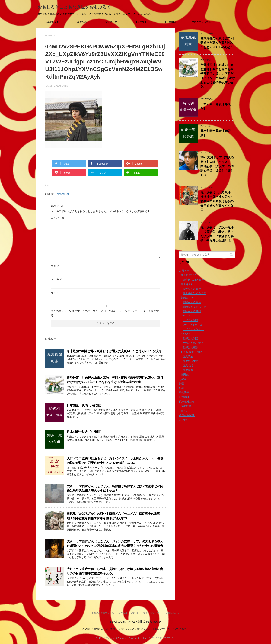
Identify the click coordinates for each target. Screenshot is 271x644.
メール (56, 279)
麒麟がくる (187, 298)
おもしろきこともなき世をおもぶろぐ (74, 7)
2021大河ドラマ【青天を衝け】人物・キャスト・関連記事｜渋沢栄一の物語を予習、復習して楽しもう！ (217, 166)
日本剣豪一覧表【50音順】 (85, 432)
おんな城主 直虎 (191, 352)
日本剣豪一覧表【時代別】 (85, 405)
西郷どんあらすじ (193, 343)
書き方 (185, 411)
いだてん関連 (190, 320)
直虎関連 (188, 356)
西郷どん (186, 334)
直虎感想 (188, 365)
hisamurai (63, 194)
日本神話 (184, 397)
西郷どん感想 (190, 347)
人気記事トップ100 (129, 613)
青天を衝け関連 (192, 289)
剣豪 (181, 384)
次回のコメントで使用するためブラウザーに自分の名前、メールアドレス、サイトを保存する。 (105, 313)
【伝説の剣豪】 (51, 22)
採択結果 (186, 406)
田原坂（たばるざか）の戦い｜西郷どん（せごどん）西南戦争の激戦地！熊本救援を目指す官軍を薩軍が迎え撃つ (113, 516)
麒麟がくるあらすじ (194, 307)
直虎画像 (188, 370)
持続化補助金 (187, 402)
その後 (183, 379)
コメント (58, 218)
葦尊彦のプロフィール (103, 613)
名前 (55, 266)
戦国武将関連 (187, 415)
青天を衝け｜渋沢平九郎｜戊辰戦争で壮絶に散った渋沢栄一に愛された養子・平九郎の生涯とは (217, 234)
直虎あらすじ (190, 361)
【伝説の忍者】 (81, 22)
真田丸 (185, 375)
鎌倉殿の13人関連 (193, 280)
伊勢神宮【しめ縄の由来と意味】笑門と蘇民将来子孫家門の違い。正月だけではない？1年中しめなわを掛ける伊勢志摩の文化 (115, 380)
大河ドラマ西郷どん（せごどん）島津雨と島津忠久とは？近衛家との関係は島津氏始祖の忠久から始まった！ (115, 488)
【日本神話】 (171, 22)
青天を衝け (187, 284)
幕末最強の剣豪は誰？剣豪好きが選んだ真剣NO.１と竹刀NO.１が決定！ (116, 351)
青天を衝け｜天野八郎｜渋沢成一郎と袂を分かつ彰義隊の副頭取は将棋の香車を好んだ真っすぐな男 (217, 201)
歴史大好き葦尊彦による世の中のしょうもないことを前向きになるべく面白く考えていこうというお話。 (135, 629)
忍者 (181, 388)
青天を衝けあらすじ (194, 293)
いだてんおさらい (193, 325)
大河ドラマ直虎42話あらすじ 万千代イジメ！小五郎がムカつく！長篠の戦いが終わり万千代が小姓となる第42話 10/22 (115, 461)
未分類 (183, 420)
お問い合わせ (173, 613)
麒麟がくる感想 (192, 311)
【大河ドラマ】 (111, 22)
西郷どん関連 (190, 338)
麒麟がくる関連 (192, 302)
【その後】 (141, 22)
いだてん (186, 316)
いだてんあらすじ (193, 329)
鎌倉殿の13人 (189, 275)
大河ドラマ (185, 271)
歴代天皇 (184, 393)
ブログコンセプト (201, 22)
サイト (55, 293)
